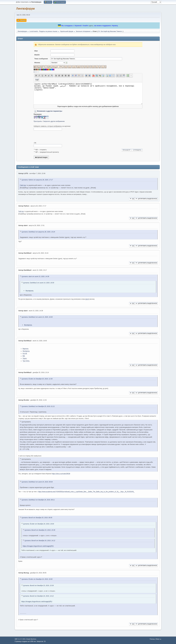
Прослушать (38, 121)
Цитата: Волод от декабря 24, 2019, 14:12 (40, 541)
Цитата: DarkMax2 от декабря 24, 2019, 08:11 (38, 500)
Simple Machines (31, 639)
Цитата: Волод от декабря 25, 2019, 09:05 (37, 518)
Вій (24, 356)
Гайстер (23, 185)
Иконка (37, 63)
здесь (91, 26)
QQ (132, 199)
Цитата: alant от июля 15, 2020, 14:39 (35, 277)
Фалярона (29, 291)
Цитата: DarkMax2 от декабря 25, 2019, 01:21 (38, 406)
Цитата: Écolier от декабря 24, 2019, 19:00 (38, 524)
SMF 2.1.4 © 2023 (20, 639)
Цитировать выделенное (146, 199)
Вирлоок (25, 349)
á (34, 72)
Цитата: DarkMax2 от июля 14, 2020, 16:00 (39, 283)
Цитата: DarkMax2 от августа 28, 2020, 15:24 (38, 232)
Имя (36, 51)
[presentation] (52, 136)
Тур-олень (26, 361)
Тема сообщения (41, 59)
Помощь (152, 639)
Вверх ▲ (159, 639)
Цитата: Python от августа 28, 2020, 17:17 (37, 180)
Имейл (37, 55)
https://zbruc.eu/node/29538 (61, 474)
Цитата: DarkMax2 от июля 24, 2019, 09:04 (37, 482)
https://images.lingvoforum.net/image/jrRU (38, 546)
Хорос (25, 358)
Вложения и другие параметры (50, 111)
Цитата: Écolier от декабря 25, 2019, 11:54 (37, 379)
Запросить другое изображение (54, 121)
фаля (87, 299)
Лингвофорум (25, 8)
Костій (25, 354)
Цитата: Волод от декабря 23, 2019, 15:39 (40, 530)
